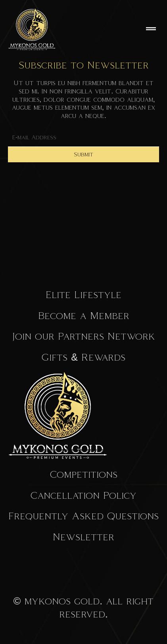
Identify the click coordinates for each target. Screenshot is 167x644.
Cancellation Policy (83, 495)
